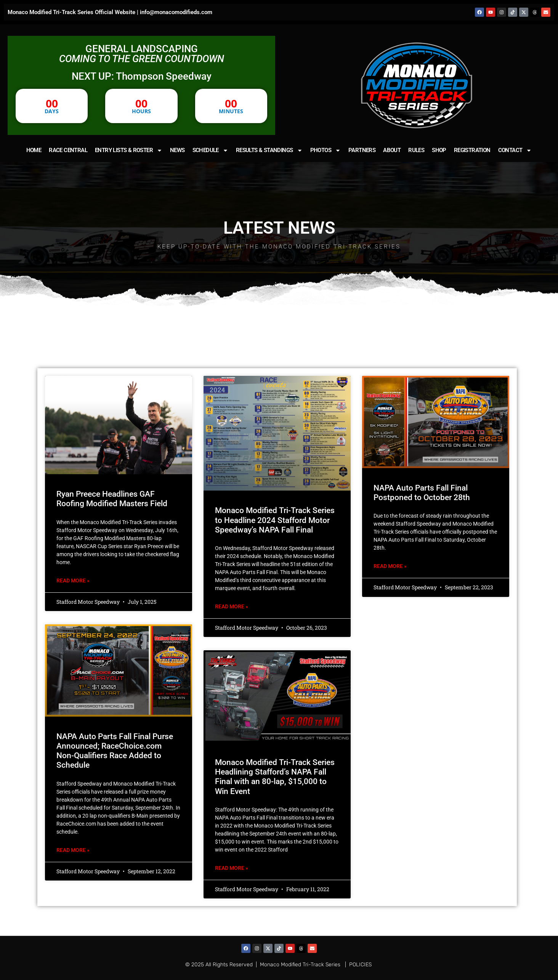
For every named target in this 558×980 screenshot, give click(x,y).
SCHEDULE (210, 150)
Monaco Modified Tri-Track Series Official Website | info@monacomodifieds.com (110, 12)
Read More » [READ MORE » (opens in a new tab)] (232, 606)
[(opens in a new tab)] (277, 433)
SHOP (439, 150)
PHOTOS (325, 150)
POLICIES (360, 965)
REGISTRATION (472, 150)
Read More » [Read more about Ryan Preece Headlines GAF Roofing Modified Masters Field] (73, 581)
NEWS (177, 150)
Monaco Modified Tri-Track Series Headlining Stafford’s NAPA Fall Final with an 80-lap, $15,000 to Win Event (275, 777)
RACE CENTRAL (68, 150)
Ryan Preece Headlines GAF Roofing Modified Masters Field (112, 499)
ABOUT (392, 150)
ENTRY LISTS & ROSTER (129, 150)
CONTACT (515, 150)
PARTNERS (362, 150)
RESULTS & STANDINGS (269, 150)
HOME (34, 150)
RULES (416, 150)
